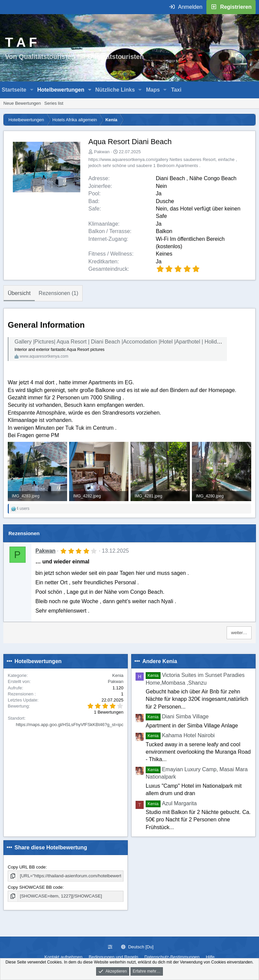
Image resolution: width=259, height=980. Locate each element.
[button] (32, 90)
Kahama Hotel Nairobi (180, 735)
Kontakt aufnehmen (64, 957)
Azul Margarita (171, 803)
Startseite (14, 90)
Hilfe (210, 957)
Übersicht (19, 293)
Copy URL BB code (27, 867)
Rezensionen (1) (59, 293)
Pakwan (102, 152)
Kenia (118, 675)
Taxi (176, 90)
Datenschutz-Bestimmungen (172, 957)
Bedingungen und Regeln (113, 957)
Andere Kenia (160, 661)
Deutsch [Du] (137, 947)
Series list (54, 103)
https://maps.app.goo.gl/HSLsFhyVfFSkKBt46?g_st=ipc (70, 725)
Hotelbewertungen (61, 90)
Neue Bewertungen (22, 103)
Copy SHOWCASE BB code (35, 887)
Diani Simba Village (177, 716)
